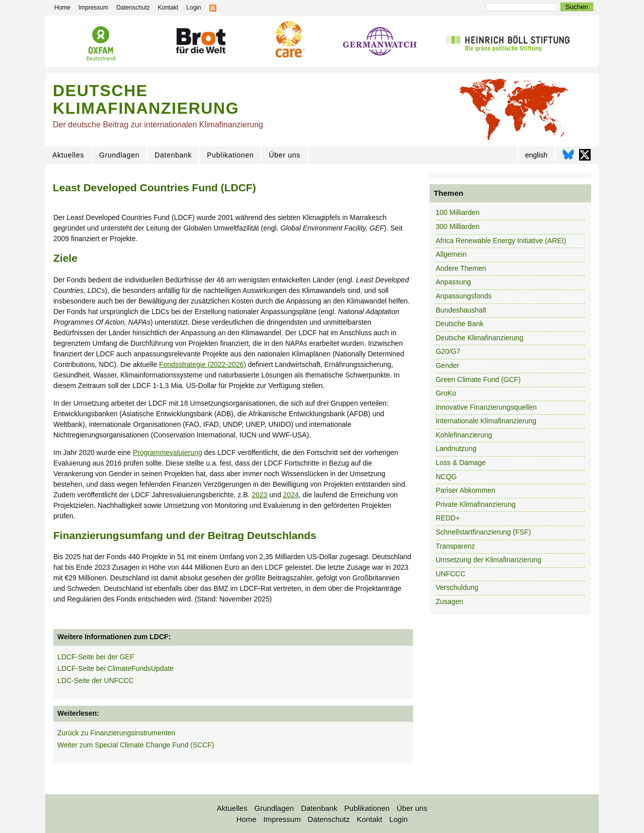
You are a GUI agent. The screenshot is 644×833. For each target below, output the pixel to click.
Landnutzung (456, 448)
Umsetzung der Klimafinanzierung (489, 560)
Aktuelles (68, 155)
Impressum (282, 819)
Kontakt (370, 819)
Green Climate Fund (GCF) (478, 380)
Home (247, 819)
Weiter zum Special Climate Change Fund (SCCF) (136, 745)
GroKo (446, 393)
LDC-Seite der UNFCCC (96, 680)
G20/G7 (448, 351)
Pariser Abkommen (465, 490)
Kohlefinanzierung (464, 435)
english (536, 155)
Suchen (577, 7)
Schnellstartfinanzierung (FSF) (483, 532)
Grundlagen (119, 155)
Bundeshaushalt (461, 310)
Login (399, 819)
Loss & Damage (461, 463)
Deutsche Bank (460, 324)
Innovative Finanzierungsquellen (486, 407)
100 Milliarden (458, 212)
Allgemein (451, 254)
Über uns (284, 155)
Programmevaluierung (168, 452)
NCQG (446, 477)
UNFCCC (451, 574)
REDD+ (448, 518)
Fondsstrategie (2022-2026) (203, 364)
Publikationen (230, 155)
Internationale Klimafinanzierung (486, 421)
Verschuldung (457, 587)
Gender (448, 365)
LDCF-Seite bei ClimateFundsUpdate (115, 668)
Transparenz (455, 546)
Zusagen (449, 601)
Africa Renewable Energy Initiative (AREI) (501, 241)
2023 (259, 495)
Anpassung (453, 282)
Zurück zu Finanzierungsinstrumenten (116, 733)
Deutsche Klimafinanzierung (479, 338)
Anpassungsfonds (464, 296)
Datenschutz (329, 819)
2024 (291, 495)
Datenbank (173, 155)
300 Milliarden (458, 226)
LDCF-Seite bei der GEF (96, 657)
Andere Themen (461, 268)
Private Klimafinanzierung (476, 504)
